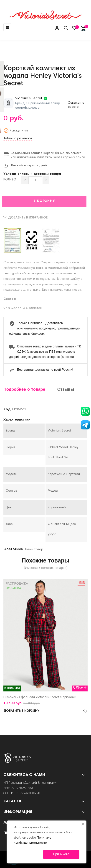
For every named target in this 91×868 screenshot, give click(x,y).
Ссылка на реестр (76, 105)
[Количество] (35, 180)
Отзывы (66, 390)
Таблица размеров (18, 139)
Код (7, 409)
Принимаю (61, 854)
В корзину (44, 201)
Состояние (13, 549)
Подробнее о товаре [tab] (24, 390)
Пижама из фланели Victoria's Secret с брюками (40, 697)
